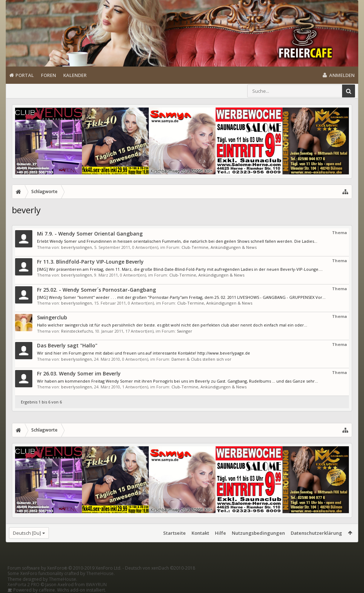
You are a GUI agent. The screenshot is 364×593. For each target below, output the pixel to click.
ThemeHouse (100, 573)
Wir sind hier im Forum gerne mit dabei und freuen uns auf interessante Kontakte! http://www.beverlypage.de (144, 353)
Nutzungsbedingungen (258, 533)
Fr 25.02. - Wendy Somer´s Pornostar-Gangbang (96, 290)
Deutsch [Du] (27, 533)
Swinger (185, 331)
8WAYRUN (96, 585)
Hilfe (220, 533)
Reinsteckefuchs (77, 331)
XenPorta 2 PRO (24, 585)
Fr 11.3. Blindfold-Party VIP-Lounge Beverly (90, 262)
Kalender (75, 75)
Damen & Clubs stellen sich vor (201, 359)
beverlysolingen (77, 247)
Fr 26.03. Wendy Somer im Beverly (79, 373)
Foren (49, 75)
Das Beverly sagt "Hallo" (67, 345)
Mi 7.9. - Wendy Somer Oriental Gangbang (90, 234)
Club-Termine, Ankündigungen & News (219, 247)
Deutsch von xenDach (160, 568)
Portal (25, 75)
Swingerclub (52, 317)
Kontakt (200, 533)
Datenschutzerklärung (316, 533)
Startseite (174, 533)
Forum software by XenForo (64, 568)
